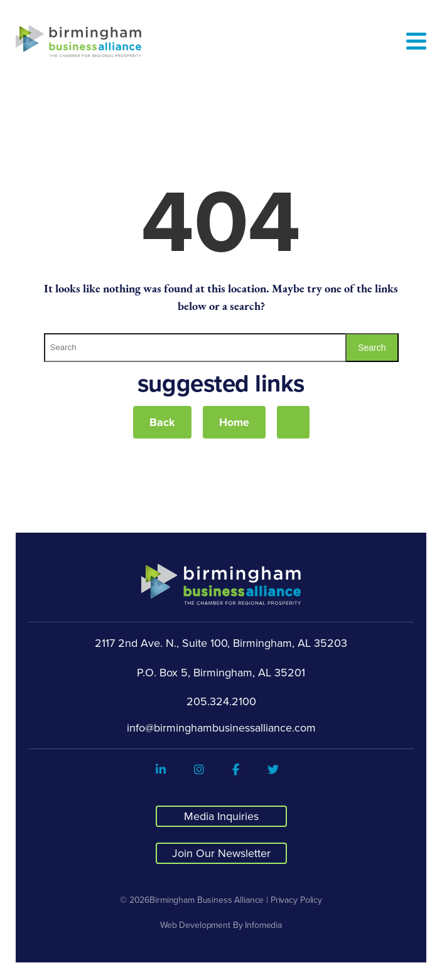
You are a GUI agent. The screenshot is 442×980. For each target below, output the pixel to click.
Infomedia (263, 925)
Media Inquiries (221, 816)
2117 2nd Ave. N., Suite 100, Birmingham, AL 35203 (221, 643)
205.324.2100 (221, 701)
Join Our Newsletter (221, 853)
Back (162, 422)
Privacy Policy (296, 900)
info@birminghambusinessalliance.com (221, 728)
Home (234, 422)
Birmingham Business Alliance (207, 900)
